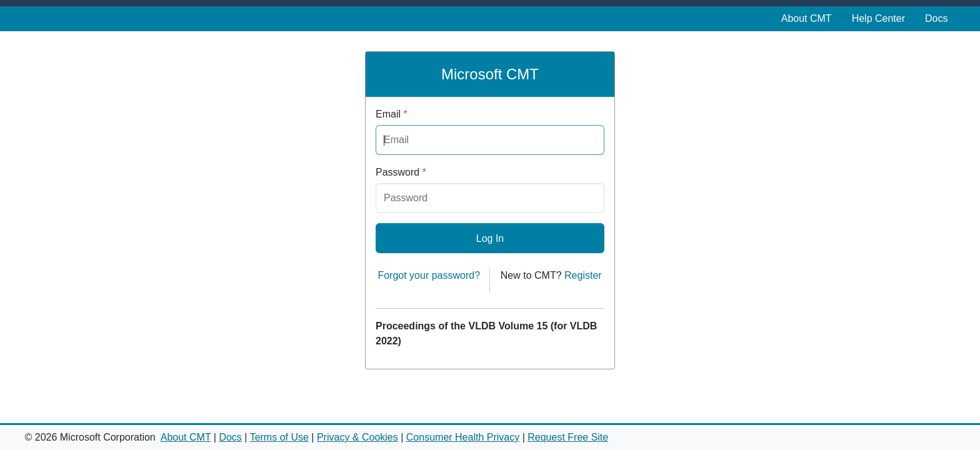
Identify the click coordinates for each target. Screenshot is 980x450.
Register (583, 275)
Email (392, 114)
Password (401, 172)
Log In (490, 238)
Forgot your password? (429, 275)
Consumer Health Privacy (463, 437)
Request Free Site (568, 437)
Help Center (878, 18)
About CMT (807, 18)
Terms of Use (279, 437)
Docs (936, 18)
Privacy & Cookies (357, 437)
